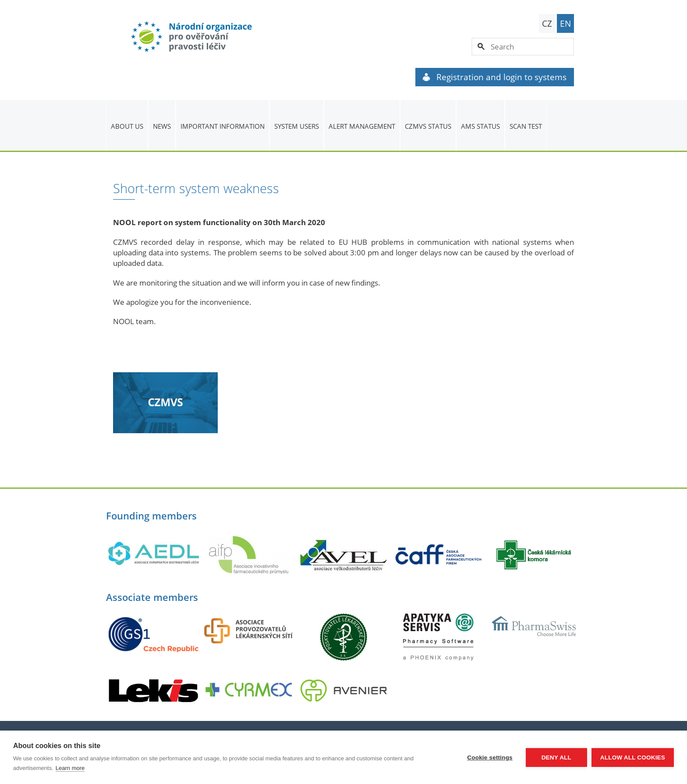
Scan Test (526, 126)
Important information (223, 126)
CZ (547, 24)
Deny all (556, 758)
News (162, 126)
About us (127, 126)
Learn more (70, 768)
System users (297, 126)
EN (565, 24)
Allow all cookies (633, 758)
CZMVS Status (428, 126)
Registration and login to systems (495, 77)
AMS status (480, 126)
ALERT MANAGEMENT (362, 126)
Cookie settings (490, 758)
